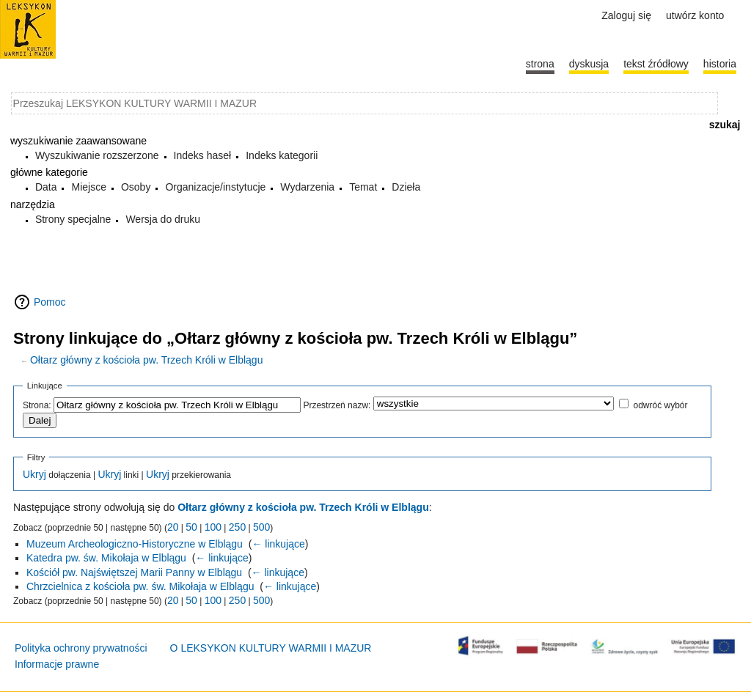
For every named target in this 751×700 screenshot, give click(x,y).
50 (191, 527)
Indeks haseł (203, 155)
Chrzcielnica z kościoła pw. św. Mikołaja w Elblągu (140, 586)
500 (261, 527)
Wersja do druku (163, 219)
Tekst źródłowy (656, 64)
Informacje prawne (57, 664)
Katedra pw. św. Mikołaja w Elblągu (106, 558)
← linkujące (278, 544)
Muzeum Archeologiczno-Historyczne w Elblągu (135, 544)
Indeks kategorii (282, 155)
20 (173, 527)
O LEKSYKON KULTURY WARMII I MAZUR (271, 648)
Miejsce (88, 187)
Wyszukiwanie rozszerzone (97, 155)
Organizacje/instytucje (215, 187)
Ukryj (34, 474)
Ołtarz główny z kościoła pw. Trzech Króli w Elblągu (146, 360)
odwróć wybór (660, 405)
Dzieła (406, 187)
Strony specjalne (73, 219)
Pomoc (50, 302)
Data (46, 187)
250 (237, 527)
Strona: (37, 405)
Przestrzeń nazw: (337, 405)
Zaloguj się (626, 15)
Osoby (136, 187)
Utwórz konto (695, 15)
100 (213, 527)
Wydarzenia (307, 187)
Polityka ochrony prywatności (81, 648)
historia (720, 64)
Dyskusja (589, 64)
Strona (540, 64)
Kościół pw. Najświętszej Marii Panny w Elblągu (134, 572)
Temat (363, 187)
